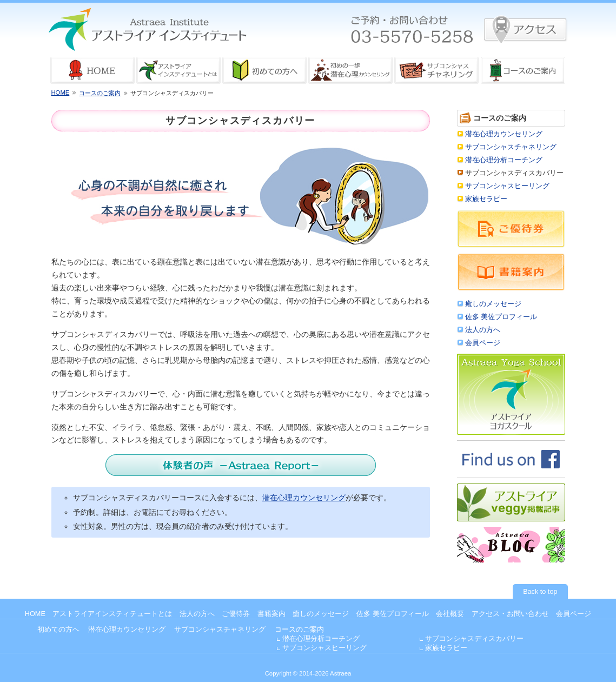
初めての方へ (58, 630)
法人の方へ (483, 330)
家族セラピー (486, 199)
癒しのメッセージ (493, 304)
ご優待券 (236, 614)
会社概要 (450, 614)
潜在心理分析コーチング (504, 160)
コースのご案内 (100, 93)
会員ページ (483, 343)
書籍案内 (271, 614)
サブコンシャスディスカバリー (474, 639)
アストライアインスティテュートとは (112, 614)
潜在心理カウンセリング (304, 498)
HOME (61, 92)
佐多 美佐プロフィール (501, 317)
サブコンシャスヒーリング (507, 186)
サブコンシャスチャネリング (511, 147)
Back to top (540, 592)
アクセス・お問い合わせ (510, 614)
